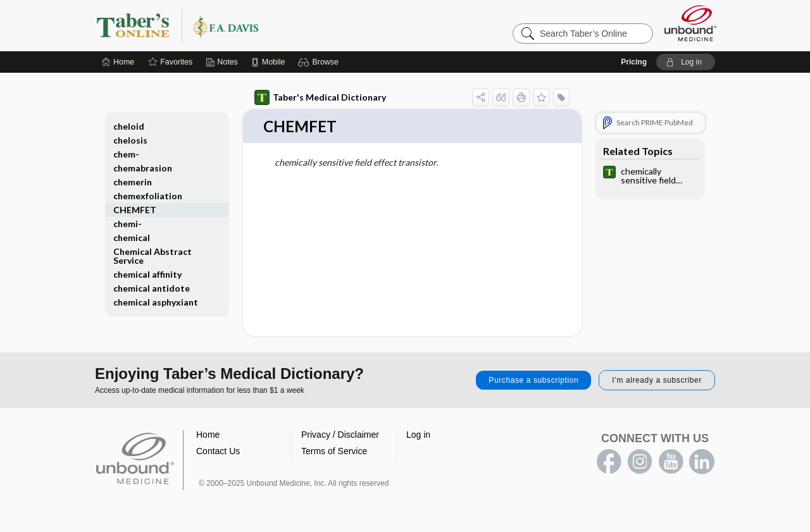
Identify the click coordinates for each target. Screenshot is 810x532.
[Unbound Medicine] (690, 23)
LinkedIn (702, 462)
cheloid (129, 126)
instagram (640, 462)
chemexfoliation (148, 196)
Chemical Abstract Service (153, 256)
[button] (320, 62)
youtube (671, 462)
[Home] (118, 62)
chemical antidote (152, 288)
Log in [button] (418, 435)
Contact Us (218, 452)
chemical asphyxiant (156, 302)
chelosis (130, 140)
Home (208, 435)
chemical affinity (147, 274)
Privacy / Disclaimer (340, 435)
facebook (609, 462)
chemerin (133, 182)
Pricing (634, 62)
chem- (126, 154)
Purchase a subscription (533, 381)
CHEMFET (135, 210)
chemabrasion (143, 168)
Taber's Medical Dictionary (320, 97)
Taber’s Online (253, 25)
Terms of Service (334, 452)
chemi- (128, 224)
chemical (132, 238)
